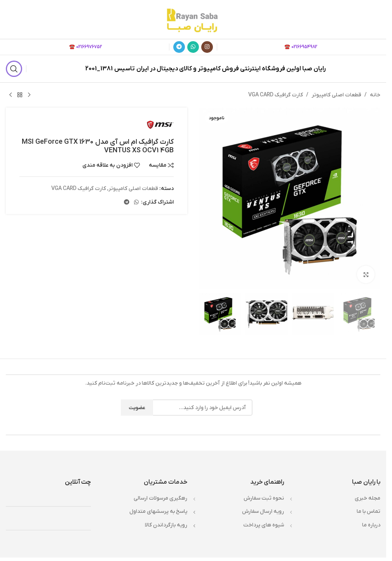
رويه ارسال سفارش (263, 511)
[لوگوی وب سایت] (193, 19)
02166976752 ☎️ (86, 47)
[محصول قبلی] (29, 95)
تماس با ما (368, 511)
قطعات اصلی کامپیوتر (336, 95)
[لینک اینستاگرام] (207, 47)
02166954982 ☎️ (301, 47)
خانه (375, 95)
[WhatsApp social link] (193, 47)
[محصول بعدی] (10, 95)
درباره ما (371, 525)
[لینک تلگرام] (179, 47)
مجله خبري (368, 498)
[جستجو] (14, 69)
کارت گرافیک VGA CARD (276, 95)
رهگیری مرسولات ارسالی (160, 498)
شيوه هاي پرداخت (264, 525)
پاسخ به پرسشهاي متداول (158, 511)
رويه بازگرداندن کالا (166, 525)
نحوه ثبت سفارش (264, 498)
